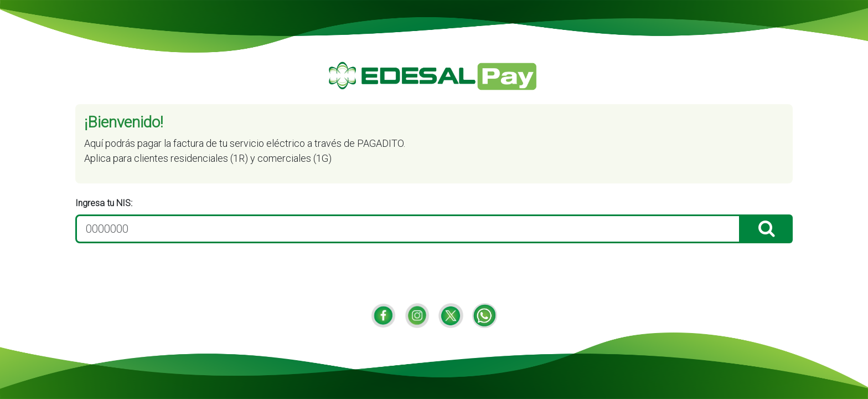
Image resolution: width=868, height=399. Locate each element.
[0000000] (408, 229)
